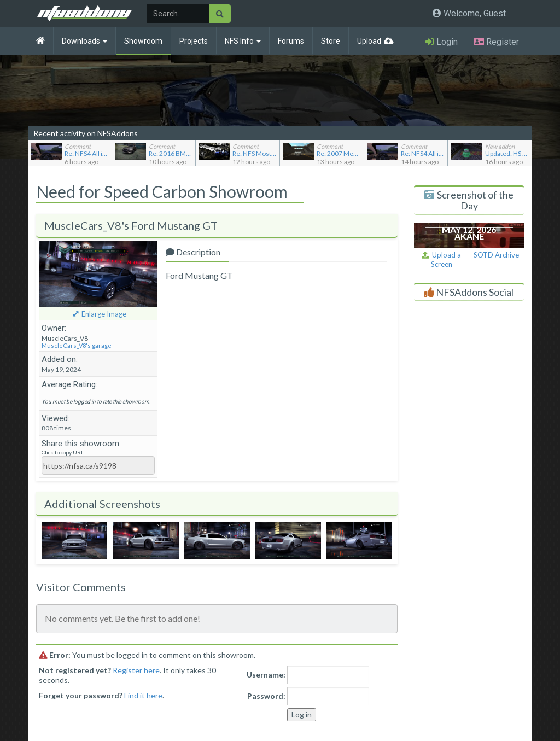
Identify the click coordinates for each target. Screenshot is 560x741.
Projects (194, 41)
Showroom (143, 41)
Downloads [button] (84, 41)
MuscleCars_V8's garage (77, 345)
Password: (266, 696)
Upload (369, 41)
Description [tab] (193, 252)
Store (331, 41)
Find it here (143, 695)
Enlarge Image (104, 314)
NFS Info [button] (243, 41)
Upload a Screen (441, 259)
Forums (291, 41)
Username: (266, 675)
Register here (136, 670)
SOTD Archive (496, 255)
